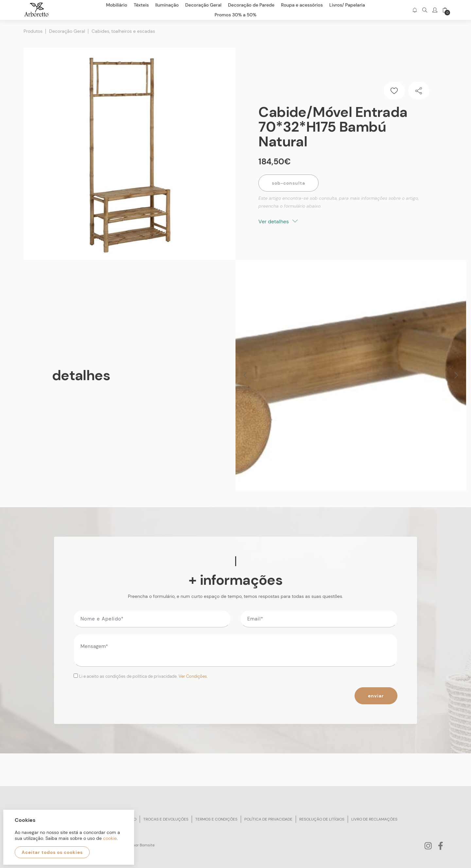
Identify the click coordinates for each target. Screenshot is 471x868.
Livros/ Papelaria (347, 5)
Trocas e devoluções (166, 819)
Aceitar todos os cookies (52, 852)
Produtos (33, 31)
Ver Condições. (193, 676)
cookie (110, 838)
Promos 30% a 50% (235, 15)
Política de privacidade (268, 819)
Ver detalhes (278, 222)
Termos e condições (216, 819)
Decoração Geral (67, 31)
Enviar (376, 696)
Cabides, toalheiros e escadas (123, 31)
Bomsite (147, 845)
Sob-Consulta (288, 183)
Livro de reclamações (374, 819)
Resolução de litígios (322, 819)
